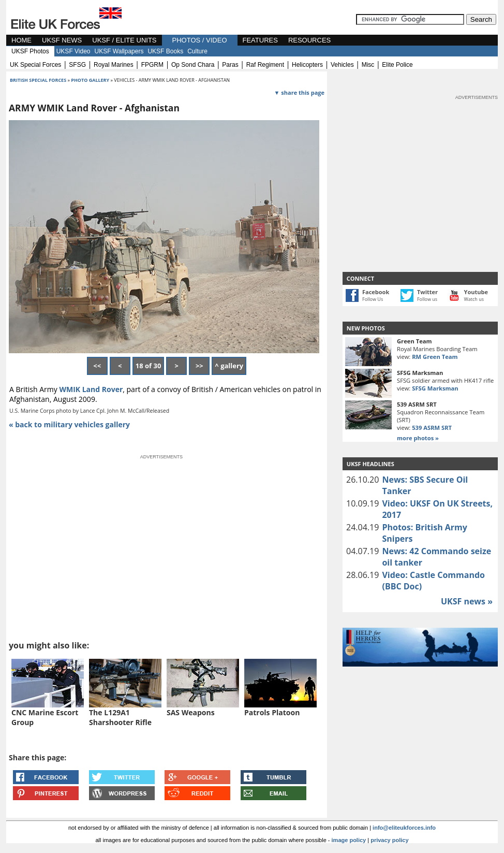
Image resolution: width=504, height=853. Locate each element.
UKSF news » (467, 601)
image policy (349, 840)
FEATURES (260, 40)
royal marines (114, 65)
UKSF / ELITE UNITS (124, 40)
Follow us (427, 299)
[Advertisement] (420, 166)
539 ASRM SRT (432, 428)
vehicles (342, 65)
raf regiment (265, 65)
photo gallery (91, 80)
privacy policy (389, 840)
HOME (21, 40)
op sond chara (193, 65)
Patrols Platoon (272, 712)
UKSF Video (73, 51)
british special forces (38, 80)
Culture (197, 51)
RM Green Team (435, 357)
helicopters (307, 65)
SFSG (77, 65)
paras (230, 65)
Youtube (476, 292)
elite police (397, 65)
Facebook (376, 292)
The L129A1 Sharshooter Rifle (120, 717)
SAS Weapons (191, 712)
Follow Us (373, 299)
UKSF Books (165, 51)
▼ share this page (299, 92)
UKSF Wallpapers (119, 51)
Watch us (474, 299)
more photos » (418, 438)
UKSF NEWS (62, 40)
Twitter (427, 292)
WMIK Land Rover (91, 389)
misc (368, 65)
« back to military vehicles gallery (69, 424)
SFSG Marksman (435, 388)
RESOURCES (309, 40)
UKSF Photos (30, 51)
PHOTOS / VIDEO (200, 40)
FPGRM (152, 65)
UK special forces (35, 65)
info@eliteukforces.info (404, 828)
